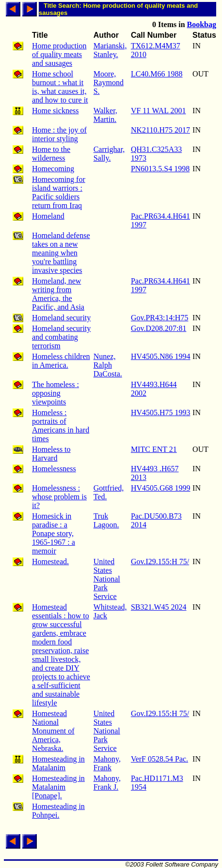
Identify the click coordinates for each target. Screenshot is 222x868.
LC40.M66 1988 (157, 74)
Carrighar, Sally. (109, 154)
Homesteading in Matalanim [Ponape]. (58, 787)
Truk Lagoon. (106, 520)
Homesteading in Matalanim (58, 763)
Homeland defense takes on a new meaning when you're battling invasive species (61, 253)
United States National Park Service (107, 579)
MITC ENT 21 (154, 449)
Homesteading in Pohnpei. (58, 811)
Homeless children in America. (61, 361)
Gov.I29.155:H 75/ (160, 561)
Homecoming (53, 169)
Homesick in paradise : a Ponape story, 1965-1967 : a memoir (54, 533)
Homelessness (54, 469)
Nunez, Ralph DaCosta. (108, 365)
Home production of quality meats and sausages (59, 54)
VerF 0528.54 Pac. (159, 759)
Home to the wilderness (51, 154)
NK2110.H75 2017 (160, 130)
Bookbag (202, 24)
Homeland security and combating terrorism (61, 337)
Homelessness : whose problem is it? (59, 497)
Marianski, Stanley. (110, 50)
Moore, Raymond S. (109, 82)
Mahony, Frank (107, 763)
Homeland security (61, 318)
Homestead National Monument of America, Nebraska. (53, 731)
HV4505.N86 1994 (161, 356)
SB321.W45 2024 (159, 607)
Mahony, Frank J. (107, 783)
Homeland (48, 216)
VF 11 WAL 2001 (159, 111)
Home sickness (55, 111)
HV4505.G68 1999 (161, 488)
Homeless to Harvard (51, 454)
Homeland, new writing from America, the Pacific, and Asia (58, 294)
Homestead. (50, 561)
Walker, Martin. (105, 115)
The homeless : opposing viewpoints (55, 393)
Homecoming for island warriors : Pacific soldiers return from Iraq (59, 192)
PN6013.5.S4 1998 (160, 169)
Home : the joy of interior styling (59, 134)
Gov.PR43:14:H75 (160, 318)
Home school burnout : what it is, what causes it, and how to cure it (60, 87)
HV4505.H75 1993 (161, 412)
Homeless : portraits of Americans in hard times (61, 426)
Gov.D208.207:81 (159, 328)
